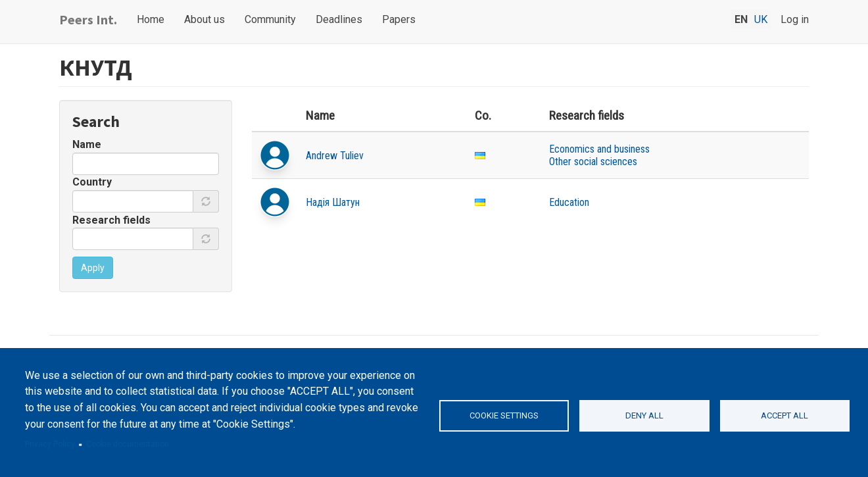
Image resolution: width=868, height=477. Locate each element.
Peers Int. (88, 19)
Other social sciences (593, 162)
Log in (795, 19)
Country (92, 182)
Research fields (111, 220)
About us (205, 19)
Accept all (784, 415)
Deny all (644, 415)
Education (569, 202)
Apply (93, 268)
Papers (399, 19)
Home (151, 19)
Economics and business (599, 149)
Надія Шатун (333, 202)
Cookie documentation (128, 444)
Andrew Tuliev (335, 156)
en (741, 19)
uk (761, 19)
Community (270, 19)
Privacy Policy (50, 444)
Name (87, 144)
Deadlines (339, 19)
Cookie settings (504, 415)
